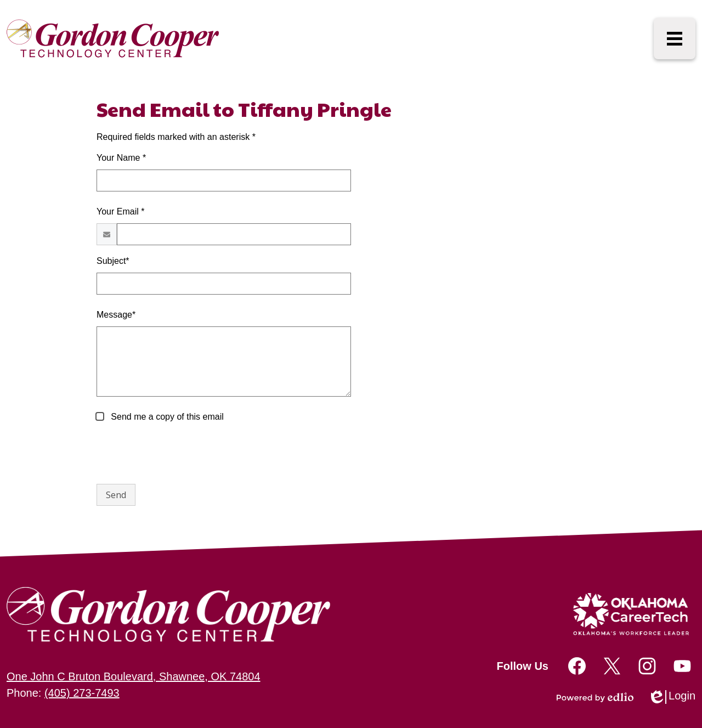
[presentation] (180, 454)
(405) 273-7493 (82, 693)
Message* (116, 315)
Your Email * (120, 211)
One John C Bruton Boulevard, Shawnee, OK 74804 (134, 676)
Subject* (113, 261)
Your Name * (121, 158)
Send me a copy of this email (166, 417)
